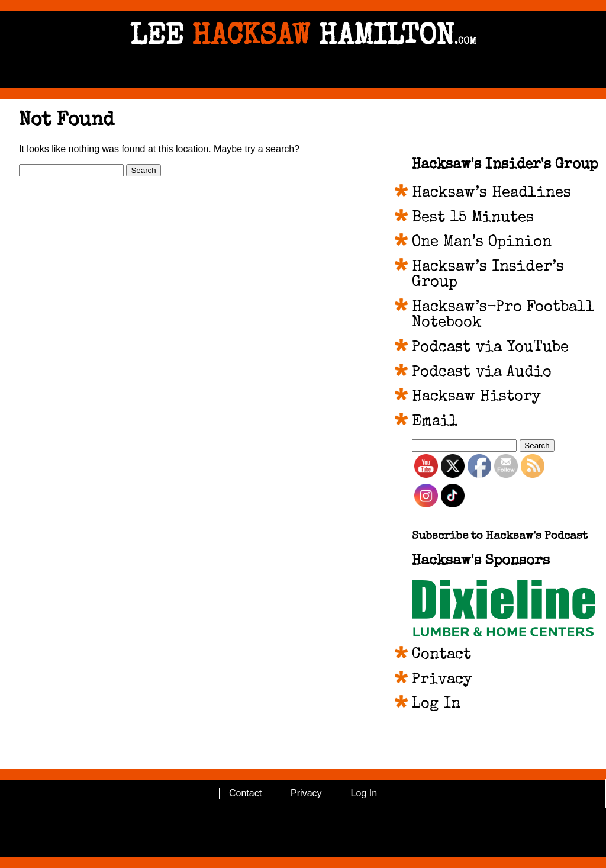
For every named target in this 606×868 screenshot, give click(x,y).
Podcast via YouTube (490, 348)
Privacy (442, 680)
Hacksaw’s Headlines (491, 194)
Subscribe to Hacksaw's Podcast (500, 537)
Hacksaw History (476, 397)
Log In (436, 705)
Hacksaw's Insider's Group (505, 165)
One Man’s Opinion (482, 243)
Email (435, 422)
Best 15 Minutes (473, 218)
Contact (441, 655)
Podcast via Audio (482, 373)
